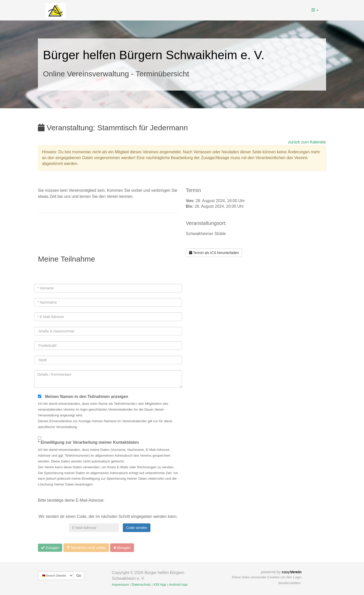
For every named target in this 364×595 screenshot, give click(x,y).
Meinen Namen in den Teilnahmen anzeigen (86, 397)
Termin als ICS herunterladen (214, 253)
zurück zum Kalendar (307, 142)
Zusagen (50, 548)
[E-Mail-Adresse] (94, 528)
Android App (178, 585)
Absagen (122, 548)
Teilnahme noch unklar (86, 548)
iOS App (160, 585)
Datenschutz (141, 585)
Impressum (120, 585)
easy (292, 572)
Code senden (137, 528)
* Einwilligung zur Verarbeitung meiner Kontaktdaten (88, 442)
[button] (315, 10)
